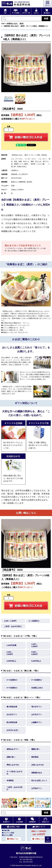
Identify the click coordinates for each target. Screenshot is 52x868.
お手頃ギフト (37, 788)
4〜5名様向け (12, 688)
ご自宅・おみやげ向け (13, 626)
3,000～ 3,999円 (34, 653)
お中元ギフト (37, 714)
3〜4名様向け (37, 680)
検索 (46, 19)
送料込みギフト (13, 749)
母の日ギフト (37, 707)
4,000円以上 (11, 661)
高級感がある (37, 773)
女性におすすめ (38, 765)
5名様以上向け (37, 688)
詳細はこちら (14, 839)
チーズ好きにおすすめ (14, 773)
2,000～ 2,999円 (10, 653)
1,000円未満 (11, 645)
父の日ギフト (12, 714)
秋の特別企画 (12, 722)
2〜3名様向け (12, 680)
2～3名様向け (34, 621)
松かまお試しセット (39, 780)
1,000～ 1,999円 (34, 645)
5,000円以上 (36, 661)
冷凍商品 (10, 780)
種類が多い (36, 749)
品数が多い (11, 757)
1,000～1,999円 (10, 621)
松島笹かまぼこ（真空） (16, 24)
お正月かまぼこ (13, 730)
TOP (3, 24)
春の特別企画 (12, 707)
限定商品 (35, 757)
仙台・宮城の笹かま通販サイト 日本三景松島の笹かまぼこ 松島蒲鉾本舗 (16, 4)
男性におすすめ (13, 765)
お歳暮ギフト (37, 722)
